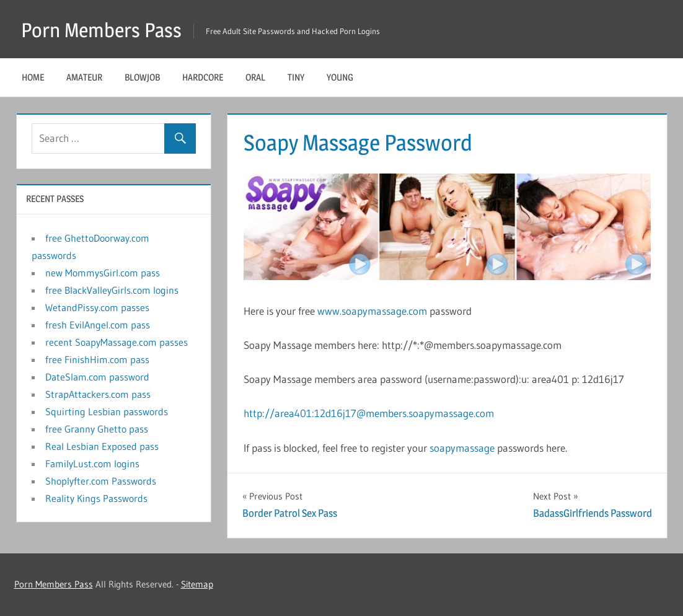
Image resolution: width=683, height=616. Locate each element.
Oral (255, 77)
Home (33, 77)
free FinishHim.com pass (97, 359)
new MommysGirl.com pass (103, 273)
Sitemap (197, 584)
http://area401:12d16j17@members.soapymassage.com (369, 413)
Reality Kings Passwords (96, 498)
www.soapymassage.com (372, 311)
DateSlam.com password (97, 377)
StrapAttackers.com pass (98, 394)
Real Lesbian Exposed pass (102, 446)
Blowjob (142, 77)
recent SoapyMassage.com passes (117, 342)
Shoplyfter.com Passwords (101, 481)
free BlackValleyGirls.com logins (112, 290)
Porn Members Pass (101, 30)
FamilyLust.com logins (92, 464)
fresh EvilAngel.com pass (98, 325)
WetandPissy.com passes (97, 307)
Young (340, 77)
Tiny (296, 77)
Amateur (84, 77)
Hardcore (203, 77)
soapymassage (462, 448)
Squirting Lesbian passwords (107, 411)
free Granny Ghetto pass (97, 429)
